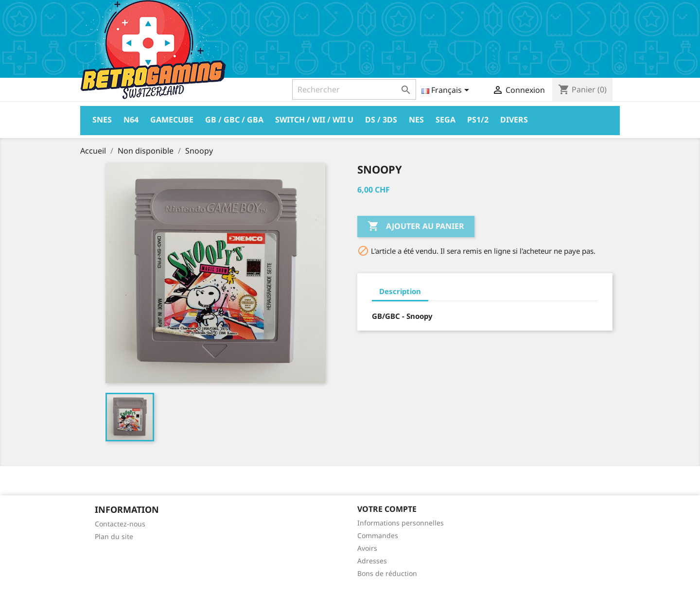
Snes (102, 120)
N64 (131, 120)
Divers (514, 120)
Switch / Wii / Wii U (314, 120)
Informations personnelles (401, 523)
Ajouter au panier (416, 227)
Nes (416, 120)
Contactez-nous (120, 524)
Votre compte (387, 509)
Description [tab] (400, 291)
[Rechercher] (354, 89)
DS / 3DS (381, 120)
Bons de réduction (387, 573)
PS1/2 (478, 120)
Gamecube (172, 120)
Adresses (372, 561)
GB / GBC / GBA (234, 120)
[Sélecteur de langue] (447, 91)
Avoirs (367, 548)
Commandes (378, 535)
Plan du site (114, 536)
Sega (446, 120)
